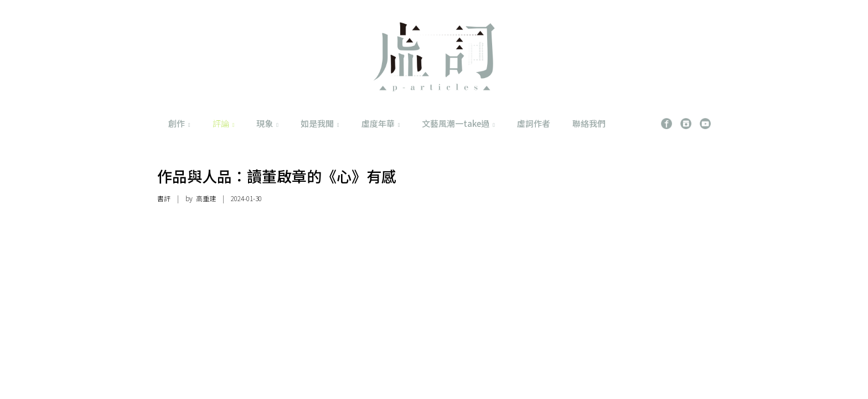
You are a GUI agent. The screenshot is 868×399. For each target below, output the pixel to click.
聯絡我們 (589, 123)
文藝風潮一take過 (458, 123)
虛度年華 (381, 123)
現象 (267, 123)
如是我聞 (320, 123)
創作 (179, 123)
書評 (164, 198)
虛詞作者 (534, 123)
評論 (224, 123)
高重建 (206, 198)
